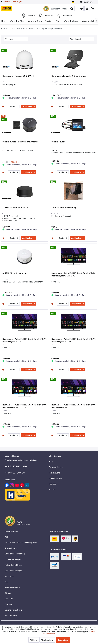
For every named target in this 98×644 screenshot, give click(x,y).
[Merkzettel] (81, 9)
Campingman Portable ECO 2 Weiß (18, 76)
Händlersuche (54, 473)
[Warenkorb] (93, 9)
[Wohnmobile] (88, 21)
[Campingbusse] (72, 21)
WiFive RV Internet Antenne (15, 207)
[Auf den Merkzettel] (4, 106)
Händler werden (55, 478)
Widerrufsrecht (11, 615)
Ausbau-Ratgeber (12, 548)
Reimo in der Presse (13, 587)
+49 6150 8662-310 (16, 466)
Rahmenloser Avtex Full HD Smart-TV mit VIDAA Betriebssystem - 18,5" (73, 340)
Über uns (8, 604)
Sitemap (8, 593)
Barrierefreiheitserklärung (15, 554)
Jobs (7, 582)
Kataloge (52, 484)
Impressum (9, 576)
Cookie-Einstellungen (13, 559)
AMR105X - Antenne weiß (14, 273)
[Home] (4, 21)
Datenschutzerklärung (13, 565)
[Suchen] (72, 9)
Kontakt (7, 2)
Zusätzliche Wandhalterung (64, 207)
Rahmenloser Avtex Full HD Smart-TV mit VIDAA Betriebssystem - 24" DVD (73, 274)
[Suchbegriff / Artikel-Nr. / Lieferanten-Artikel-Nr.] (62, 9)
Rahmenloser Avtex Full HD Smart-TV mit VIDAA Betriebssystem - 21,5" (73, 406)
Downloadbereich (56, 467)
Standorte (9, 599)
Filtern (9, 39)
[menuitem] (62, 9)
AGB (7, 537)
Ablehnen (34, 640)
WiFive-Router (58, 142)
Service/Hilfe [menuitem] (87, 2)
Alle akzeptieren (47, 640)
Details (14, 106)
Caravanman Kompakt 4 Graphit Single (69, 76)
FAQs (51, 462)
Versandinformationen (14, 610)
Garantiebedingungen (13, 571)
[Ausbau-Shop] (35, 21)
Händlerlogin (17, 2)
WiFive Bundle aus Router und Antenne (20, 142)
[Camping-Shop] (18, 21)
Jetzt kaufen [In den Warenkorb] (29, 106)
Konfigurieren (63, 640)
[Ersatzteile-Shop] (53, 21)
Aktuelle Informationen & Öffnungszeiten (21, 543)
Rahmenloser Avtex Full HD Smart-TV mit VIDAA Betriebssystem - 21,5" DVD (24, 406)
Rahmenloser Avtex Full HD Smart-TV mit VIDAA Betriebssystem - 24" (24, 340)
